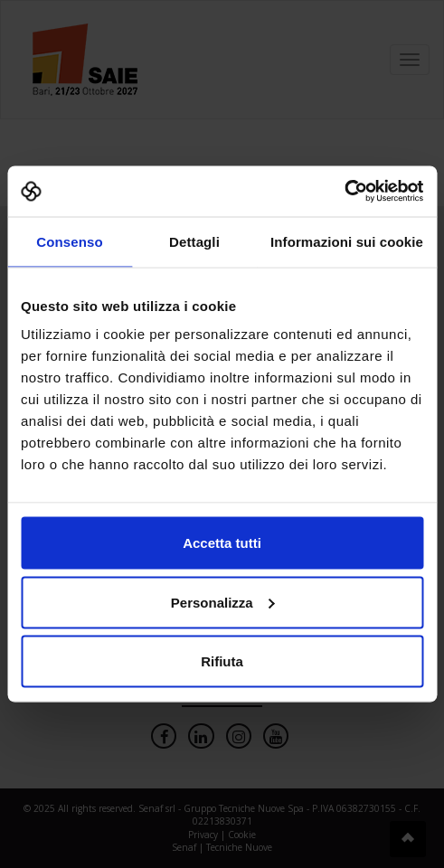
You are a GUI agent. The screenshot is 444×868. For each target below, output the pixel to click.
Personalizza (223, 602)
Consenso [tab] (69, 241)
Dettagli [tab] (194, 241)
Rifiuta (222, 661)
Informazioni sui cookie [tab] (347, 241)
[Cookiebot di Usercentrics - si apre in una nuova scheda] (344, 192)
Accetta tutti (222, 543)
